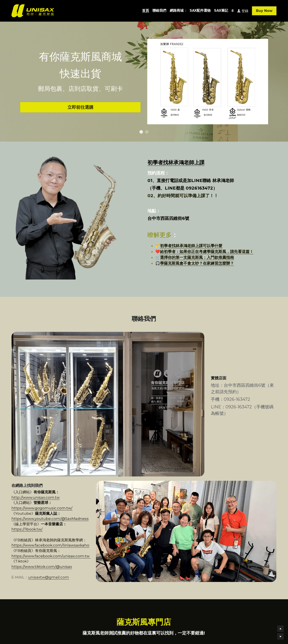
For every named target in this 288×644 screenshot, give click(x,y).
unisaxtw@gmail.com (49, 496)
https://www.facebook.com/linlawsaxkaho (50, 474)
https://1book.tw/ (82, 458)
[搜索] (233, 11)
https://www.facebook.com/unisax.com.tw (100, 480)
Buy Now (264, 11)
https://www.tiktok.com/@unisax (61, 485)
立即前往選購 (80, 106)
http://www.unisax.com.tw (83, 442)
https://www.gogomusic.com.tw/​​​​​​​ (82, 448)
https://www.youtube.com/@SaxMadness (99, 453)
